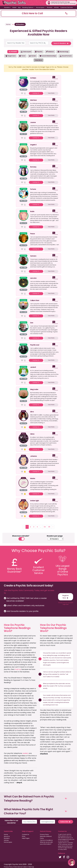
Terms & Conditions (46, 840)
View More (38, 60)
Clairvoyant (26, 52)
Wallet (14, 7)
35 (49, 527)
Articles (56, 7)
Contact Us (26, 834)
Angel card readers (49, 663)
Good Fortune (66, 56)
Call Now (36, 93)
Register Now (66, 597)
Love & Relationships (48, 56)
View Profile (51, 93)
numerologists (61, 663)
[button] (38, 13)
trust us (18, 669)
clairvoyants (67, 658)
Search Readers (61, 43)
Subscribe (66, 822)
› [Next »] (53, 527)
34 (45, 527)
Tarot (22, 56)
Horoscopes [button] (40, 7)
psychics (53, 660)
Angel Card (10, 56)
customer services (67, 844)
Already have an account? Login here (66, 603)
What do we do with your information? (46, 843)
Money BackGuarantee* (14, 570)
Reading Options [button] (28, 7)
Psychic (39, 52)
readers (25, 753)
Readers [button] (7, 7)
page (56, 655)
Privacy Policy (44, 834)
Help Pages (26, 838)
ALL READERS (13, 52)
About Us (7, 836)
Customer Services (67, 7)
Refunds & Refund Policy (46, 837)
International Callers (21, 867)
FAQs (24, 836)
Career (32, 56)
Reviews (50, 7)
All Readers (20, 24)
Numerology (63, 52)
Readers (7, 838)
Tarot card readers (62, 660)
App (19, 7)
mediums (46, 660)
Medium (50, 52)
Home (8, 24)
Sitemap (31, 867)
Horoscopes (8, 842)
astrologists (47, 665)
